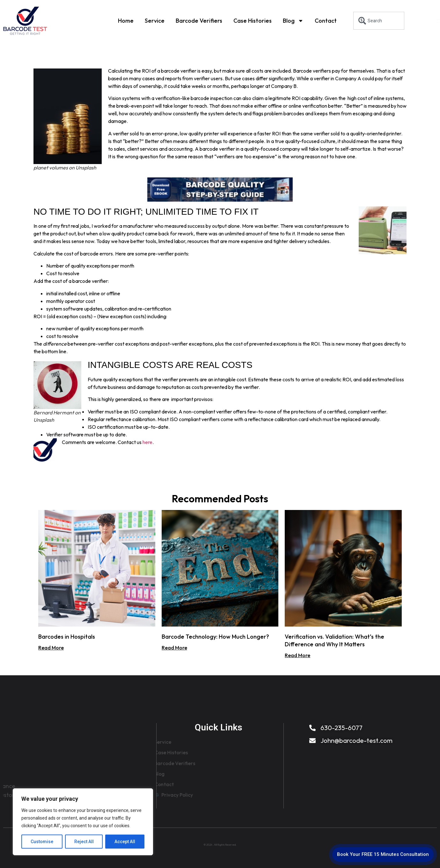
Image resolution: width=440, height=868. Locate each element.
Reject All (84, 842)
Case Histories (253, 20)
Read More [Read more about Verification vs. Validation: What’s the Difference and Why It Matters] (297, 655)
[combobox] (379, 21)
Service (155, 20)
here (147, 442)
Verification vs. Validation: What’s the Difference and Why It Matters (334, 640)
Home (126, 20)
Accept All (125, 842)
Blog (293, 20)
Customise (42, 842)
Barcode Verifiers (199, 20)
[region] (83, 822)
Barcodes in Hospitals (67, 637)
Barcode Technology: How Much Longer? (215, 637)
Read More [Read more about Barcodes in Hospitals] (51, 648)
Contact (326, 20)
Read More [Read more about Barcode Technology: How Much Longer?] (174, 648)
